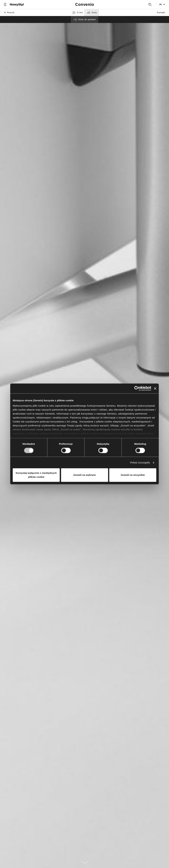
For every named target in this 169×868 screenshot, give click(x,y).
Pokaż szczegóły (140, 462)
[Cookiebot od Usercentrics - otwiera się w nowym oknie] (137, 388)
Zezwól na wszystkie (133, 475)
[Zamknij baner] (155, 388)
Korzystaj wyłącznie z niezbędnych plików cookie (36, 475)
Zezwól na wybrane (85, 475)
